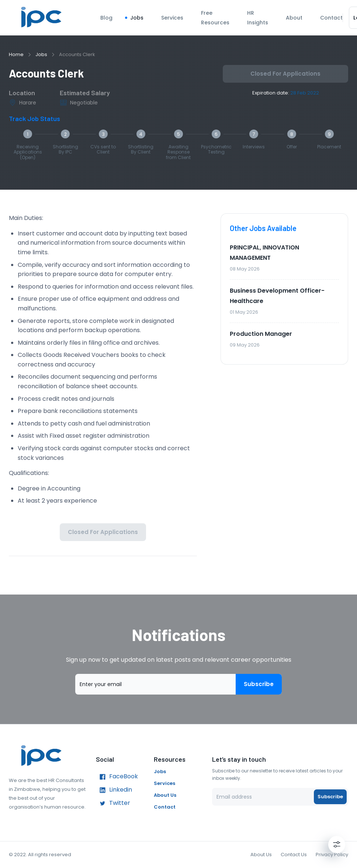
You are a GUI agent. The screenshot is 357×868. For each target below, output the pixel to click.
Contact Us (294, 855)
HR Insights (258, 18)
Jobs (137, 18)
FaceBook (117, 777)
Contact (331, 18)
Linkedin (114, 790)
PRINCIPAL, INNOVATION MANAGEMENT (264, 253)
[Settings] (337, 844)
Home (16, 54)
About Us (165, 795)
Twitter (113, 803)
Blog (106, 18)
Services (172, 18)
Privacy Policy (332, 855)
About (294, 18)
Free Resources (215, 18)
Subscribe (259, 684)
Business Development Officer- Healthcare (277, 296)
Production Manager (261, 334)
